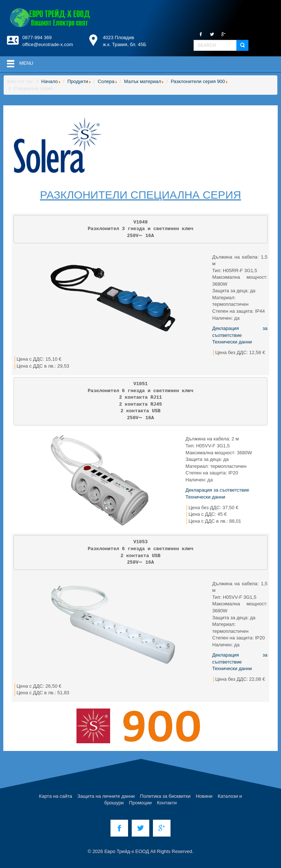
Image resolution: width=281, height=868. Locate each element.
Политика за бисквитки (165, 796)
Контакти (167, 803)
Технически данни (232, 342)
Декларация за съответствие (217, 490)
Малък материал (143, 81)
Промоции (140, 803)
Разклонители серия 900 (198, 81)
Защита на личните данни (106, 796)
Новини (204, 796)
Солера (106, 81)
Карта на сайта (56, 796)
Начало (50, 81)
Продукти (78, 81)
